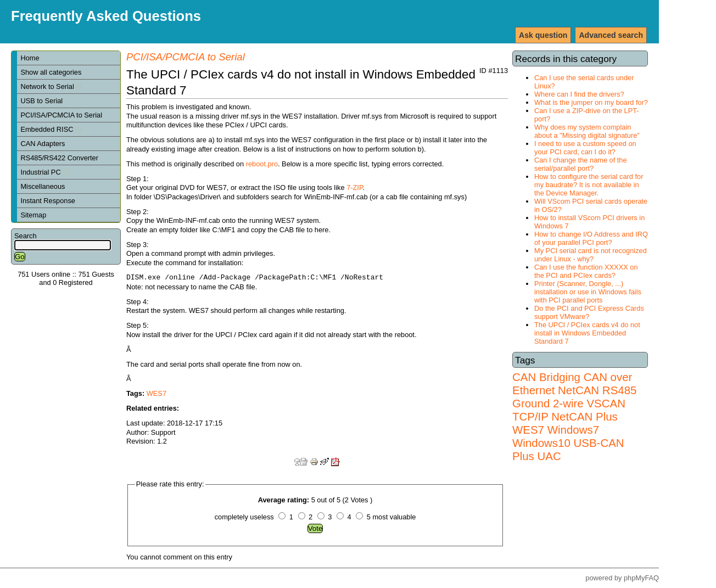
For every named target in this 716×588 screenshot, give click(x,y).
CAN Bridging (546, 377)
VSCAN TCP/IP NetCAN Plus (569, 410)
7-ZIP (355, 187)
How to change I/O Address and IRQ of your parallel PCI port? (591, 238)
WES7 (528, 430)
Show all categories (51, 72)
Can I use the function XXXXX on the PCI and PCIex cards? (586, 271)
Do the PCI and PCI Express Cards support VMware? (589, 312)
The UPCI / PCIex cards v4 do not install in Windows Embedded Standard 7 (587, 333)
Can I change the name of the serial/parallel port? (581, 164)
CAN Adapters (43, 144)
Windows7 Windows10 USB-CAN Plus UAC (568, 443)
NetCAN (578, 390)
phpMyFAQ (641, 578)
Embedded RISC (51, 129)
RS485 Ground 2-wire (574, 397)
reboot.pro (262, 164)
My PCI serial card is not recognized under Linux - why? (591, 255)
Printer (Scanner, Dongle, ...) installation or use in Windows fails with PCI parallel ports (588, 292)
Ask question (543, 35)
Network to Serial (51, 86)
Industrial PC (44, 172)
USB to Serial (41, 101)
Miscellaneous (43, 186)
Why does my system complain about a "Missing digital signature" (587, 131)
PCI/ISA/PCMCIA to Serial (61, 115)
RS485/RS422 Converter (59, 158)
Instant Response (48, 201)
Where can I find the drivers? (579, 94)
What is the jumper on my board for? (591, 102)
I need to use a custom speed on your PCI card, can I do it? (585, 148)
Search (26, 236)
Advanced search (611, 35)
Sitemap (33, 215)
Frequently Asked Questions (106, 16)
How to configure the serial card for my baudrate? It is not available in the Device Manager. (589, 185)
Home (30, 58)
